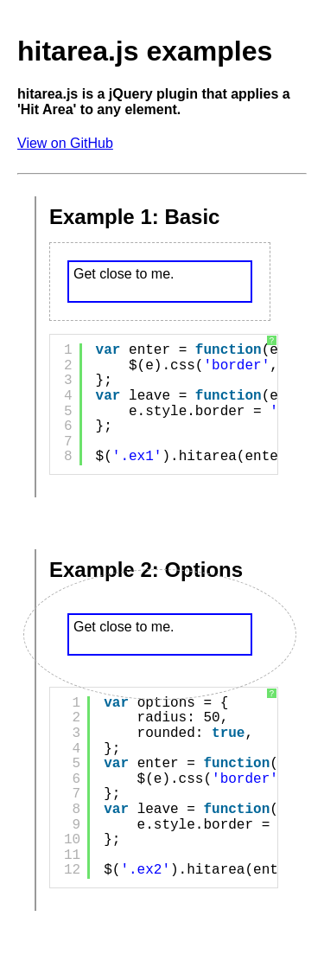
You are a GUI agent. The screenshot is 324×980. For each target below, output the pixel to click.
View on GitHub (65, 143)
